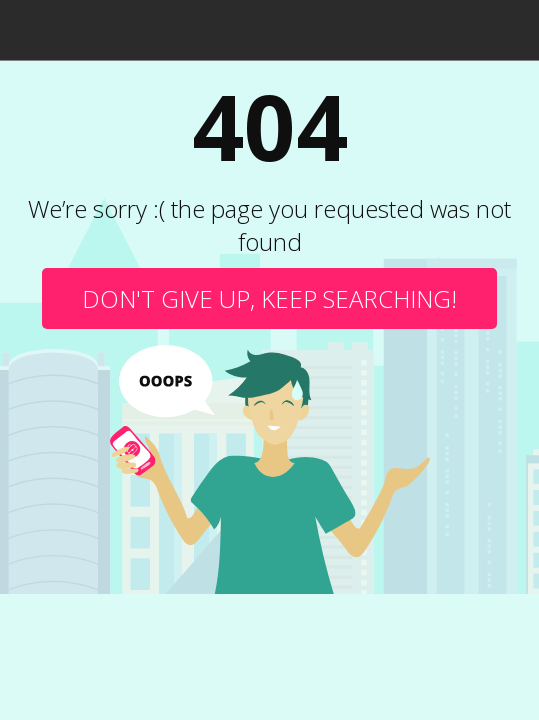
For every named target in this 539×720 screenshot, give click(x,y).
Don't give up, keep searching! (269, 298)
